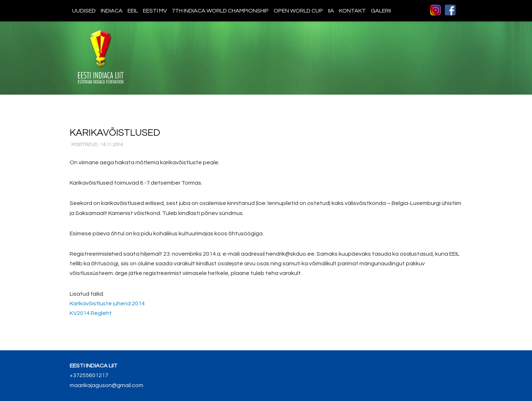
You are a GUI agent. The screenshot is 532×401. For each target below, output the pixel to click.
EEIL (133, 11)
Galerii (381, 11)
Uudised (84, 11)
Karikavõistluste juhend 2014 (107, 304)
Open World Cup (298, 11)
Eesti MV (155, 11)
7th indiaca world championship (220, 11)
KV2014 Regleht (91, 313)
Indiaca (112, 11)
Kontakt (352, 11)
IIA (331, 11)
